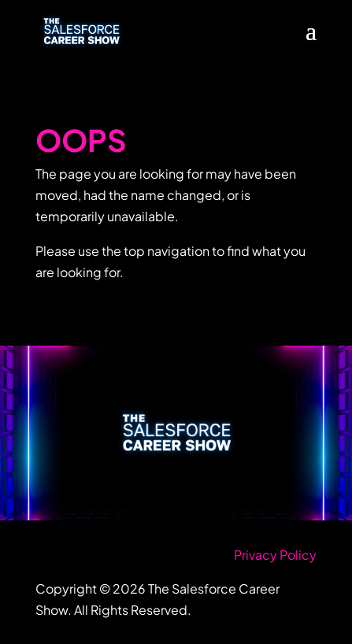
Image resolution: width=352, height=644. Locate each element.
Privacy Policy (275, 555)
